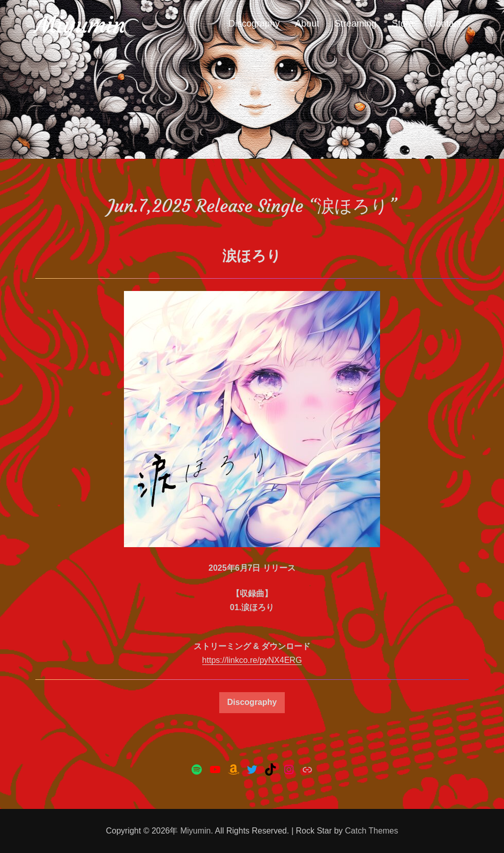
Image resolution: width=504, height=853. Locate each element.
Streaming (355, 24)
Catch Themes (372, 831)
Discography (254, 24)
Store (403, 24)
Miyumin (80, 25)
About (307, 24)
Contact (445, 24)
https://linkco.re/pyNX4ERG (252, 660)
